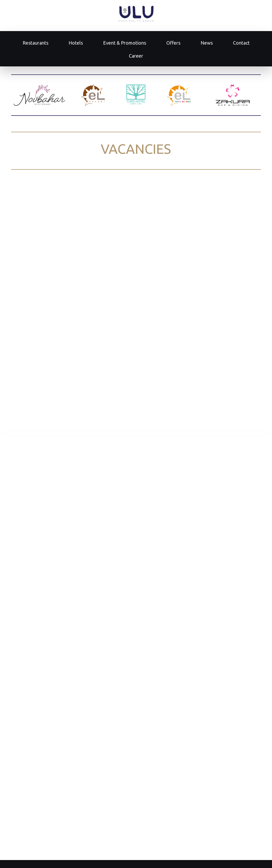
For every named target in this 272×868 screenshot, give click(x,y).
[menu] (136, 49)
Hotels (76, 43)
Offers (173, 43)
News (207, 43)
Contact (241, 43)
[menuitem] (35, 43)
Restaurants (35, 43)
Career (136, 56)
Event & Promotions (125, 43)
